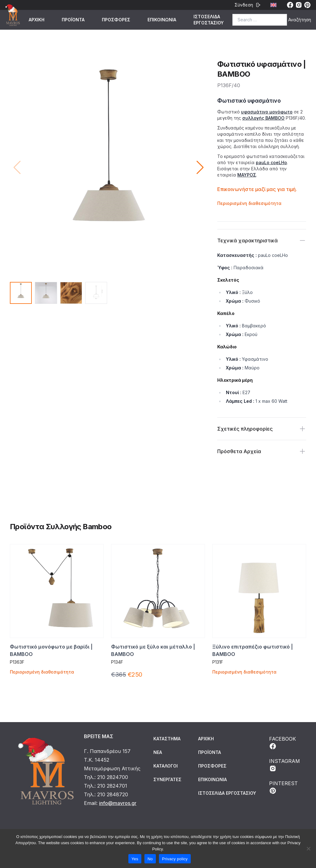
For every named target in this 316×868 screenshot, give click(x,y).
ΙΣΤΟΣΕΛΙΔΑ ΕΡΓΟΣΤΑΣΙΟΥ (209, 20)
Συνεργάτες (167, 779)
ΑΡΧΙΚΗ (37, 20)
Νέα (158, 752)
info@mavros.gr (118, 803)
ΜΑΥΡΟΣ (247, 175)
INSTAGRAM (285, 765)
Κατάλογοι (166, 766)
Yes (135, 859)
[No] (308, 849)
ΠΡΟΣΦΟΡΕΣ (116, 20)
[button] (200, 168)
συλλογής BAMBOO (263, 118)
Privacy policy (175, 859)
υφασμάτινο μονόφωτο (267, 112)
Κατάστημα (167, 739)
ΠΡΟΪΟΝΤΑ (73, 20)
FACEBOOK (283, 743)
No (150, 859)
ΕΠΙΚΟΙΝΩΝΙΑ (162, 20)
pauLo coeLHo (271, 162)
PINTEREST (283, 787)
